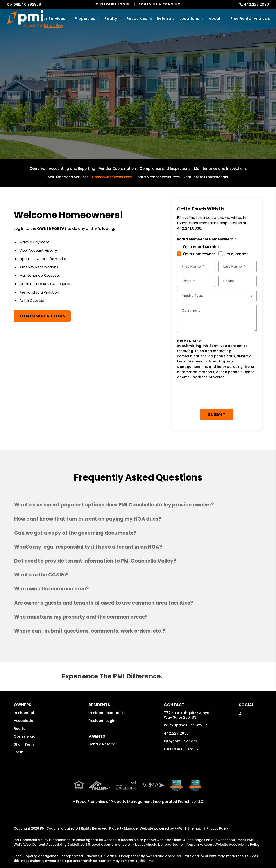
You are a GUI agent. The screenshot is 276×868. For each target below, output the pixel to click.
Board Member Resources (158, 177)
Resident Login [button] (102, 721)
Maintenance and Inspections (220, 168)
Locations (189, 19)
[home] (35, 19)
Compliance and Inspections (165, 168)
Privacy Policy (218, 817)
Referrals (166, 19)
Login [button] (19, 752)
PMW (179, 817)
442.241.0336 (189, 228)
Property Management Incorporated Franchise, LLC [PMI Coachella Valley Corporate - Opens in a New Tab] (157, 790)
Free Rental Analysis (250, 19)
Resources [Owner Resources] (137, 19)
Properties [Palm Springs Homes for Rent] (85, 19)
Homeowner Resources (112, 177)
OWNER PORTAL (52, 229)
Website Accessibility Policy (237, 833)
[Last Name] (237, 267)
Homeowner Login (42, 316)
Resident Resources (107, 713)
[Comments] (217, 318)
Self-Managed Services (68, 177)
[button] (138, 505)
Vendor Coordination (117, 168)
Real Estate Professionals (206, 177)
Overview (37, 168)
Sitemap (195, 817)
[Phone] (237, 281)
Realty (19, 729)
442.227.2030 (256, 4)
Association (25, 721)
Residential (24, 713)
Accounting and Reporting (72, 168)
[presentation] (211, 394)
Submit (217, 414)
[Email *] (196, 281)
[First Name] (196, 267)
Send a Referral (103, 744)
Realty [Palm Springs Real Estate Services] (111, 19)
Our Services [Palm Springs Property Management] (53, 19)
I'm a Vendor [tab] (236, 254)
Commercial (25, 736)
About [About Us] (215, 19)
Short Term (24, 744)
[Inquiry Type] (217, 296)
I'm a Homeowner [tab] (199, 254)
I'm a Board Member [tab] (202, 247)
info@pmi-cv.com (180, 741)
